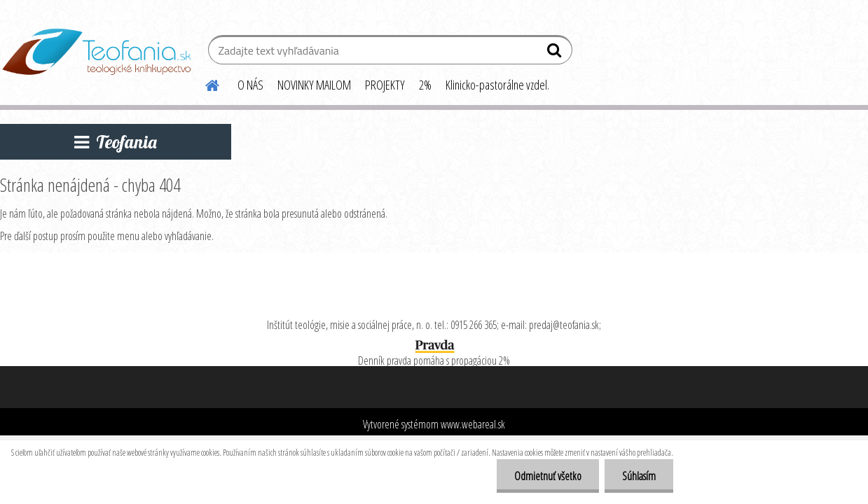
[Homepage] (204, 83)
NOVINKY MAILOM (314, 85)
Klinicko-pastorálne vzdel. (497, 85)
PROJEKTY (385, 85)
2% (425, 85)
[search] (556, 53)
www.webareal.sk (473, 424)
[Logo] (96, 52)
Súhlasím (639, 476)
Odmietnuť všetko (548, 476)
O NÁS (250, 85)
